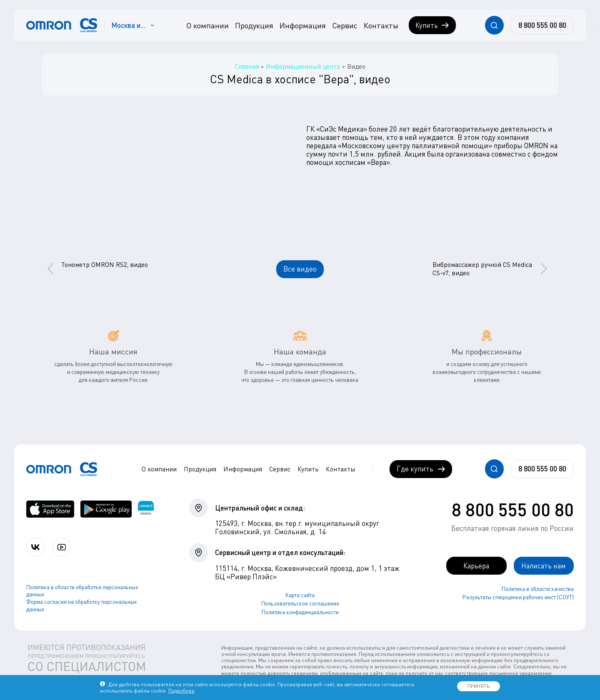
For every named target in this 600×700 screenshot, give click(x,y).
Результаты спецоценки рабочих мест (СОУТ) (518, 597)
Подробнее (181, 691)
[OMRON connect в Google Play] (106, 509)
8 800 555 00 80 (513, 509)
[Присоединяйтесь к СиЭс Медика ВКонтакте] (36, 547)
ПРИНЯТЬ (479, 686)
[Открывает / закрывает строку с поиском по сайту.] (494, 25)
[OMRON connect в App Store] (50, 509)
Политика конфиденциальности (300, 612)
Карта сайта (300, 595)
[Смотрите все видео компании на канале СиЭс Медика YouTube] (61, 547)
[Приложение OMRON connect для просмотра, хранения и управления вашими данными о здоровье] (146, 509)
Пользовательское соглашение (300, 603)
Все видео (300, 269)
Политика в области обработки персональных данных (82, 591)
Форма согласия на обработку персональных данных (82, 605)
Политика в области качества (538, 589)
